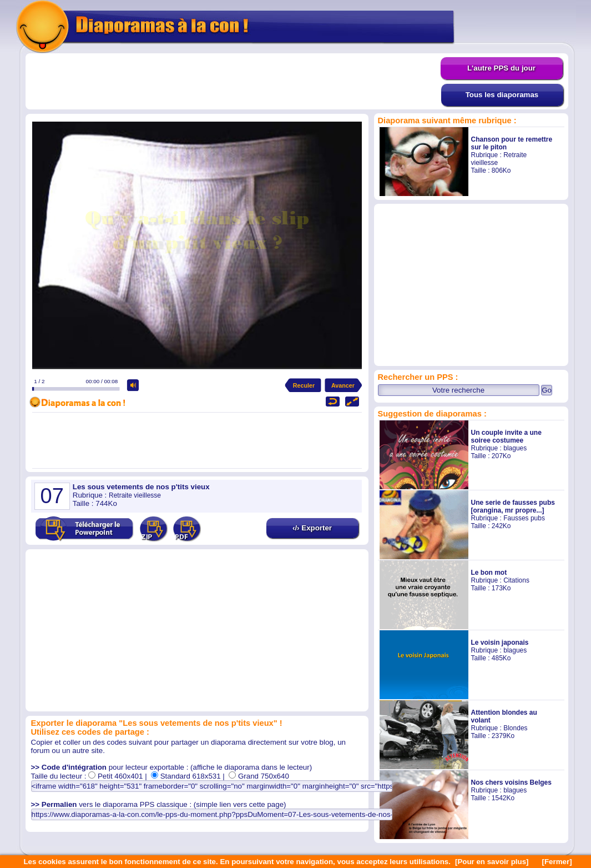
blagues (515, 448)
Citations (516, 580)
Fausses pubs (524, 518)
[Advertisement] (233, 82)
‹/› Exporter (312, 528)
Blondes (515, 728)
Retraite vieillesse (135, 495)
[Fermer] (557, 862)
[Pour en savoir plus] (492, 862)
